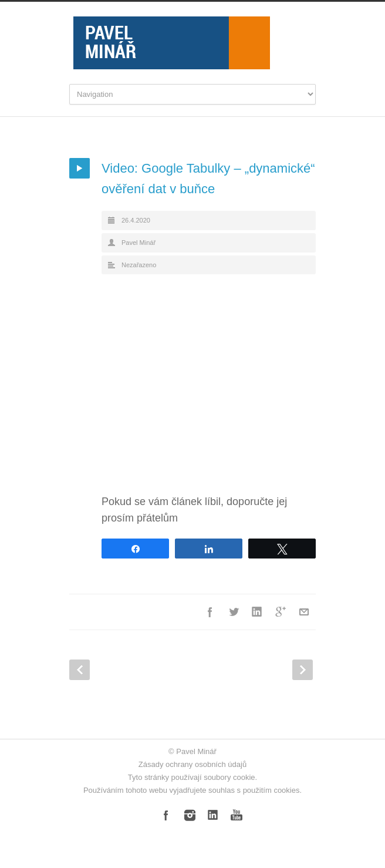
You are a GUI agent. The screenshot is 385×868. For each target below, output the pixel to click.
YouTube (237, 815)
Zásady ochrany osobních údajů (192, 764)
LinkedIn (257, 612)
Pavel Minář (139, 243)
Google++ (281, 612)
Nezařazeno (139, 265)
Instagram (190, 815)
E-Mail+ (304, 612)
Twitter (234, 612)
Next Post (303, 670)
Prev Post (80, 670)
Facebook (210, 612)
